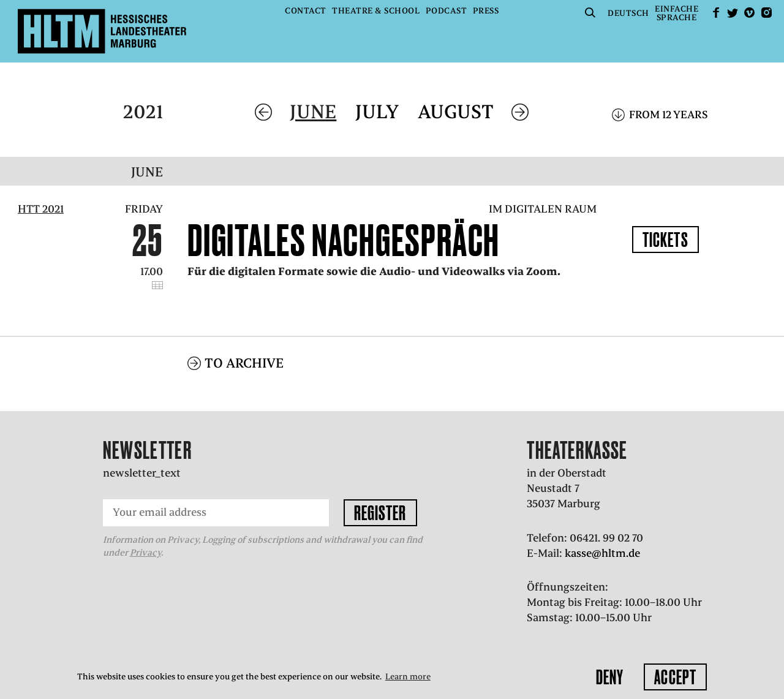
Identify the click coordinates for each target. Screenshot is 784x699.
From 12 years (669, 115)
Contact (306, 11)
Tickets (665, 240)
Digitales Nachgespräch (344, 240)
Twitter (733, 13)
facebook (716, 13)
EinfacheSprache (677, 13)
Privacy (145, 537)
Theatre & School (376, 11)
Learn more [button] (408, 677)
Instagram (766, 13)
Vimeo (750, 13)
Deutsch (628, 13)
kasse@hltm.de (602, 537)
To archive (244, 346)
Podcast (447, 11)
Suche (590, 13)
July (377, 112)
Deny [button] (610, 677)
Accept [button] (675, 677)
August (456, 112)
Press (486, 11)
